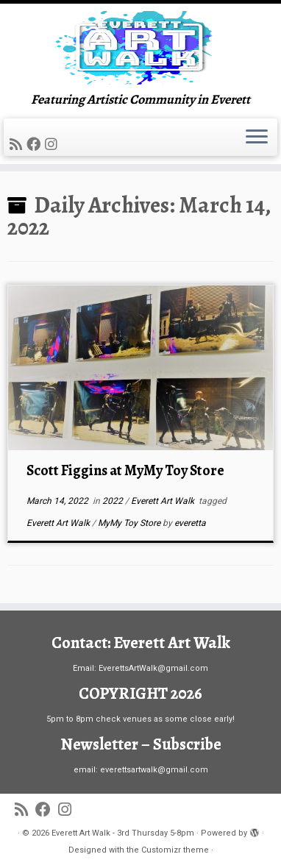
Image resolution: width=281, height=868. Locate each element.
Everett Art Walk (164, 501)
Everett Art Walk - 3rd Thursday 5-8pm (123, 833)
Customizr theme (175, 850)
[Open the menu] (257, 138)
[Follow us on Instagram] (53, 145)
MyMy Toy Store (130, 523)
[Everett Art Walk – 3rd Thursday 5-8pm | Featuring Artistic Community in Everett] (140, 48)
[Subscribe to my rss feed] (18, 145)
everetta (190, 523)
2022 (114, 501)
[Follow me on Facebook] (36, 145)
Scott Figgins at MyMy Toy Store (125, 470)
